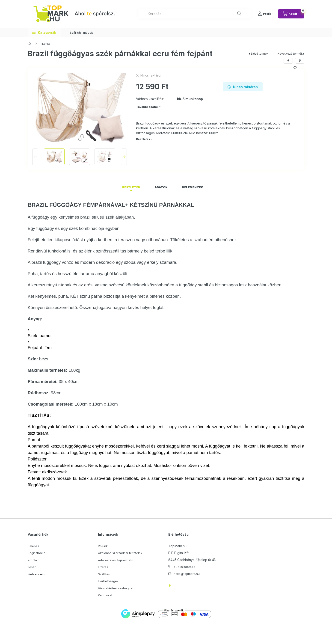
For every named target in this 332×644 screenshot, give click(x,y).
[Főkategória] (29, 44)
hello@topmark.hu (187, 574)
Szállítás (104, 574)
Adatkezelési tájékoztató (116, 560)
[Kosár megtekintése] (291, 14)
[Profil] (265, 14)
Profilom (34, 560)
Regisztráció (37, 553)
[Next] (124, 157)
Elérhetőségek (108, 581)
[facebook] (288, 61)
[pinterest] (300, 61)
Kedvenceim (36, 574)
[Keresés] (239, 14)
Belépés (33, 546)
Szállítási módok (81, 33)
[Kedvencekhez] (295, 68)
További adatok (147, 107)
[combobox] (194, 14)
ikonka (46, 44)
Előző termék (260, 54)
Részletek (143, 139)
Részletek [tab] (131, 187)
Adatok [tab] (161, 187)
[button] (44, 32)
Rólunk (103, 546)
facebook (170, 585)
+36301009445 (184, 567)
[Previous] (35, 157)
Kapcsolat (105, 595)
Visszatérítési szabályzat (116, 588)
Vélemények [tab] (193, 187)
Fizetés (103, 567)
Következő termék (290, 54)
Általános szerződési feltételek (120, 553)
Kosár (32, 567)
